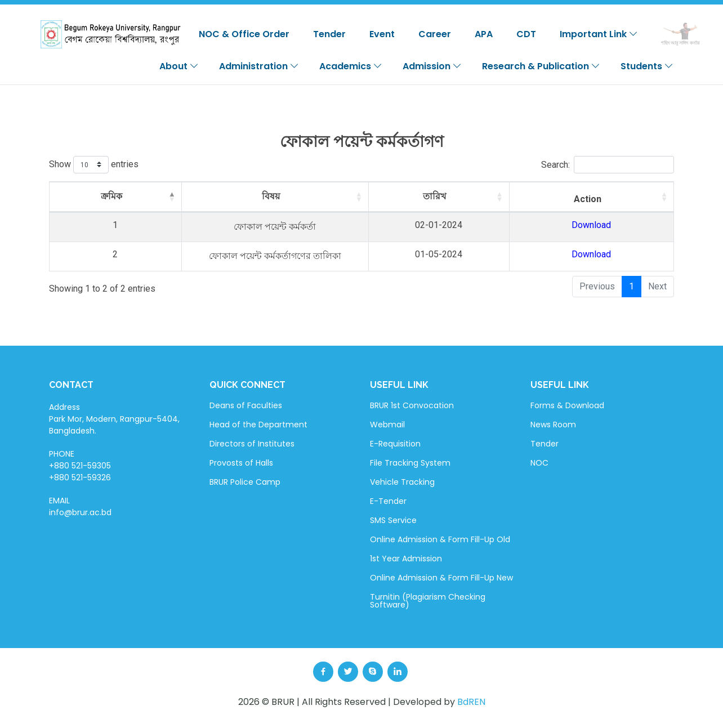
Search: (608, 165)
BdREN (471, 702)
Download (619, 225)
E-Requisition (395, 444)
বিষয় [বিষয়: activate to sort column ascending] (284, 196)
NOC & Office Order (244, 34)
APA (484, 34)
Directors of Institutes (252, 444)
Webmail (387, 425)
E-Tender (388, 501)
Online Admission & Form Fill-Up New (441, 578)
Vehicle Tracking (402, 482)
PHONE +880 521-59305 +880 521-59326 (80, 466)
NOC (539, 463)
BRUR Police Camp (245, 482)
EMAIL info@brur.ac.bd (80, 506)
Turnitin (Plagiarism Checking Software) (428, 601)
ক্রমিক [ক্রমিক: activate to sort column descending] (90, 196)
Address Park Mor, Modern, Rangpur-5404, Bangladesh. (114, 419)
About (179, 66)
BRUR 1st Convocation (412, 405)
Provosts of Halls (241, 463)
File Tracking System (410, 463)
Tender (329, 34)
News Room (553, 425)
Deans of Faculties (246, 405)
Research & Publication (541, 66)
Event (382, 34)
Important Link (599, 34)
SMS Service (393, 520)
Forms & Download (567, 405)
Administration (259, 66)
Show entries (94, 165)
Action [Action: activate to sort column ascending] (615, 199)
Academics (351, 66)
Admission (432, 66)
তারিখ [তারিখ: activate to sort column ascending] (497, 196)
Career (435, 34)
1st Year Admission (406, 559)
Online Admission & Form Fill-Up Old (440, 539)
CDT (526, 34)
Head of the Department (258, 425)
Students (647, 66)
